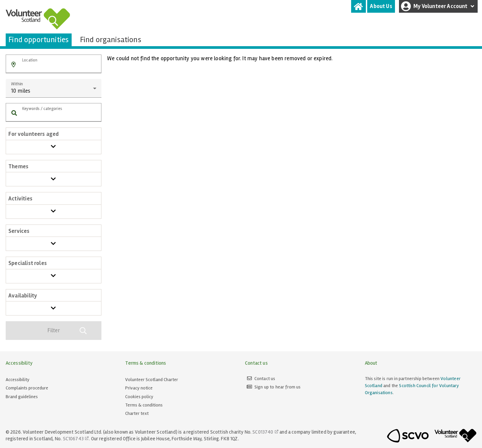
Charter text (137, 413)
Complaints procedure (27, 388)
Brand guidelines (22, 397)
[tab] (358, 6)
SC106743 (73, 439)
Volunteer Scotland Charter (152, 380)
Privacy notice (139, 388)
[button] (14, 65)
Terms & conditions (144, 405)
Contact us (265, 379)
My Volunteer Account (438, 6)
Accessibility (18, 380)
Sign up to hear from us (278, 387)
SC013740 (263, 432)
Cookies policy (139, 397)
